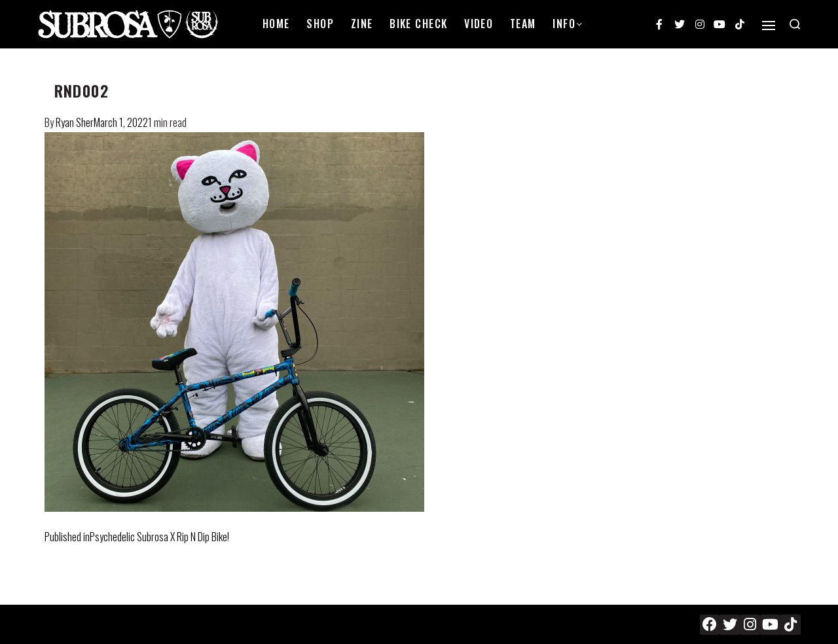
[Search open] (795, 24)
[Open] (769, 26)
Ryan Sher (75, 122)
